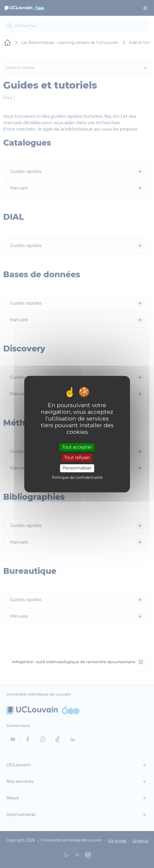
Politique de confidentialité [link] (77, 477)
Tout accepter (77, 447)
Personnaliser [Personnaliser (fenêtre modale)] (77, 468)
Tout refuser (77, 458)
